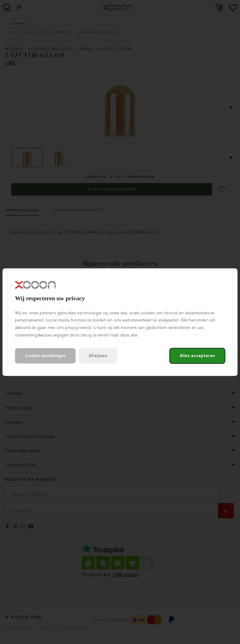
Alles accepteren (197, 356)
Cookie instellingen (45, 356)
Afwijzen (98, 356)
